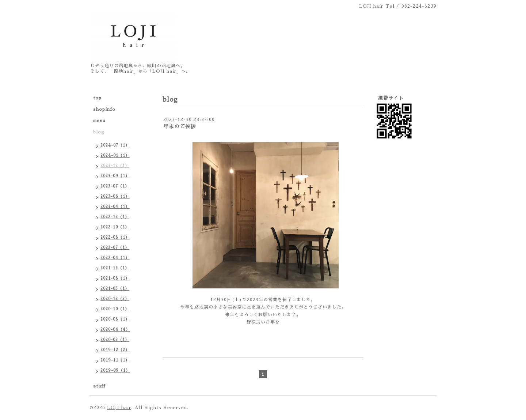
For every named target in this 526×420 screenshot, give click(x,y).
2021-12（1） (115, 268)
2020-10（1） (115, 309)
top (97, 98)
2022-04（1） (115, 258)
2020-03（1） (115, 340)
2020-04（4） (115, 330)
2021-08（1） (115, 278)
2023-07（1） (115, 186)
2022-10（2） (115, 227)
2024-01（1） (115, 156)
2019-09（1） (115, 370)
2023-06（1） (115, 196)
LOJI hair (119, 408)
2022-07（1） (115, 248)
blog (99, 132)
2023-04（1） (115, 207)
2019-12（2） (115, 350)
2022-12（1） (115, 217)
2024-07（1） (115, 145)
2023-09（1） (115, 176)
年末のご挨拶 (180, 126)
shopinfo (104, 109)
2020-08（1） (115, 319)
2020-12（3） (115, 299)
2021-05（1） (115, 289)
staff (99, 386)
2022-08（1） (115, 237)
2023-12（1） (115, 166)
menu (99, 121)
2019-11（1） (115, 360)
